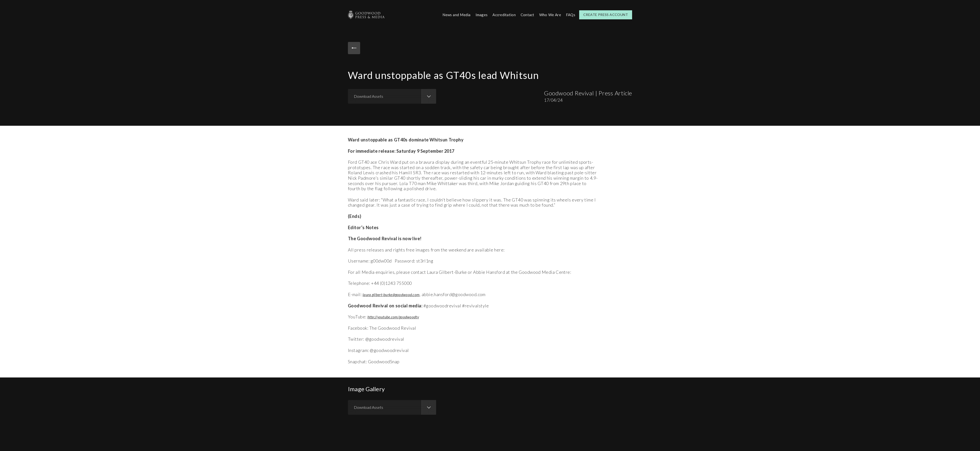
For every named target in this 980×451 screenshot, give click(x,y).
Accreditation (501, 14)
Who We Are (549, 14)
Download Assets (368, 95)
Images (477, 14)
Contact (525, 14)
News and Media (451, 14)
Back (355, 49)
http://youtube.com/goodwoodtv (398, 316)
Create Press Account (606, 14)
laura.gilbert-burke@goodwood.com (396, 294)
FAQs (570, 14)
